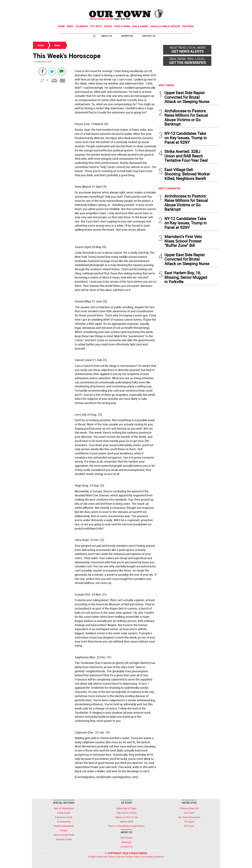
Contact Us (149, 36)
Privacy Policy (133, 857)
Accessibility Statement (152, 857)
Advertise (127, 36)
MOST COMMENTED (169, 188)
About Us (107, 36)
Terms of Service (116, 857)
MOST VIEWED (166, 85)
